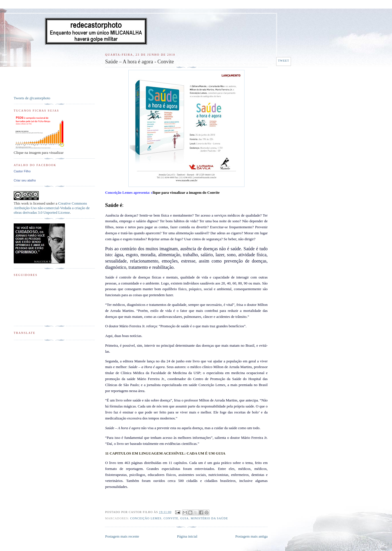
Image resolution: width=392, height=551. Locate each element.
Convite (171, 518)
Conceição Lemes (146, 518)
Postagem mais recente (122, 536)
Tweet (283, 61)
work (25, 203)
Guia (184, 518)
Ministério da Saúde (209, 518)
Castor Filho (22, 171)
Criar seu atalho (25, 180)
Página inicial (187, 536)
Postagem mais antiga (251, 536)
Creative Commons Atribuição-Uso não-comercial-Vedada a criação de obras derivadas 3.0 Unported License (52, 208)
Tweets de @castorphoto (32, 98)
